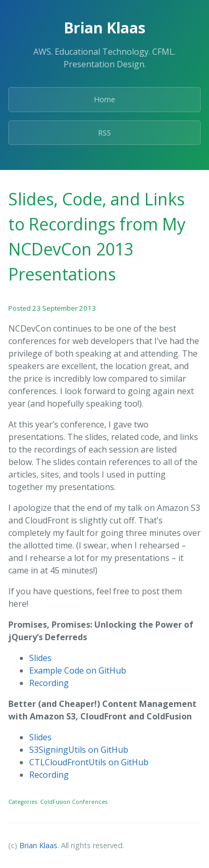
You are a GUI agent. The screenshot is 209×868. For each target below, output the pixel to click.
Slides (40, 658)
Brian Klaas (38, 845)
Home (104, 99)
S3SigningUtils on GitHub (79, 750)
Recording (49, 683)
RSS (104, 133)
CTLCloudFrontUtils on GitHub (89, 762)
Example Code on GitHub (78, 670)
